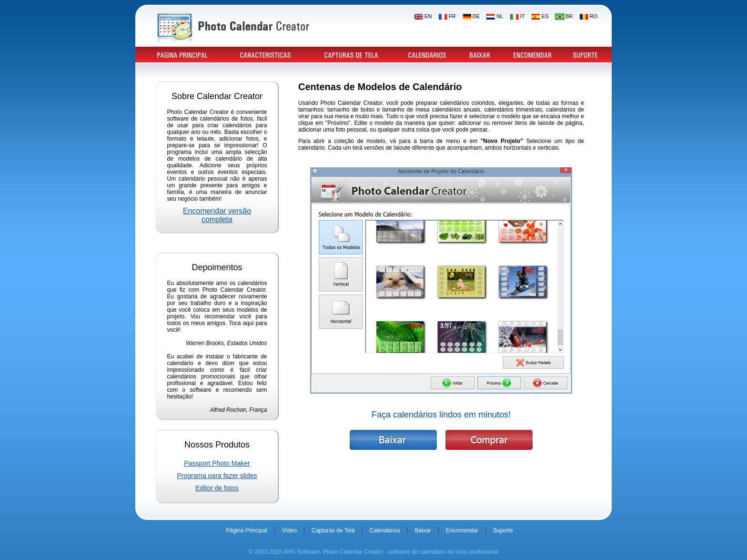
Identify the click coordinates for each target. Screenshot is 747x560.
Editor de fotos (217, 488)
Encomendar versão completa (217, 215)
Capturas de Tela (333, 530)
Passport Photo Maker (217, 463)
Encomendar (462, 530)
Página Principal (247, 530)
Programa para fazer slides (217, 476)
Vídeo (289, 530)
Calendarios (385, 530)
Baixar (423, 530)
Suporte (503, 530)
